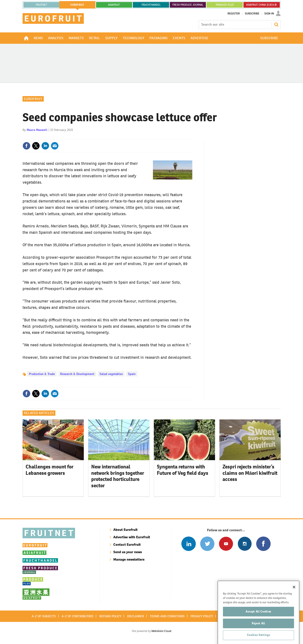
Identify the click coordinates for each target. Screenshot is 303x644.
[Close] (294, 610)
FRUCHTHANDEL (151, 5)
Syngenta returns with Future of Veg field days (183, 470)
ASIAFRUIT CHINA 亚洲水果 (262, 5)
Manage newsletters (129, 559)
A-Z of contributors (78, 616)
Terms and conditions (167, 616)
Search (276, 25)
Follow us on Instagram (245, 544)
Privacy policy (202, 616)
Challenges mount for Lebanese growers (50, 470)
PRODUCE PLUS (225, 5)
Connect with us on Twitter (207, 544)
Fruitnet (41, 5)
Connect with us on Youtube (226, 544)
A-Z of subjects (44, 616)
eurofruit (77, 5)
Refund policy (110, 616)
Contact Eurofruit (127, 545)
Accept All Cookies (258, 634)
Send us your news (128, 552)
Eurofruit (33, 99)
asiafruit (114, 5)
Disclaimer (136, 616)
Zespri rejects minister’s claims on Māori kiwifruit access (250, 473)
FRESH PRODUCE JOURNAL (188, 5)
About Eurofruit (125, 530)
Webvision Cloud (161, 631)
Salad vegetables (111, 374)
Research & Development (77, 374)
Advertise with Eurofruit (132, 537)
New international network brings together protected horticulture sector (118, 476)
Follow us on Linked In (188, 544)
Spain (132, 374)
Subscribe (252, 14)
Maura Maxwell (37, 130)
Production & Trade (42, 374)
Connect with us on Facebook (263, 544)
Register (234, 14)
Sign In (269, 14)
